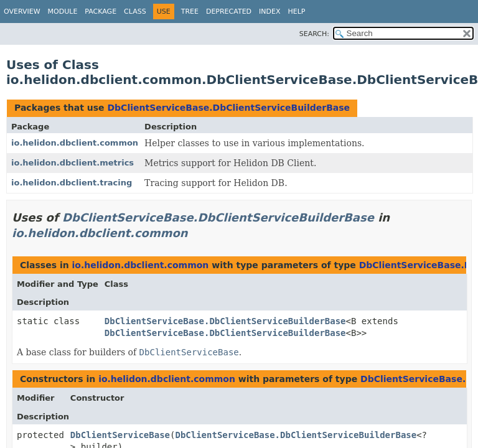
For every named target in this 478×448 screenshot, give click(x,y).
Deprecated (229, 12)
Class (135, 12)
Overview (22, 12)
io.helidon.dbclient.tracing (72, 183)
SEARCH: (314, 34)
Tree (190, 12)
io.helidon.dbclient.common (75, 143)
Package (101, 12)
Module (63, 12)
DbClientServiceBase (120, 435)
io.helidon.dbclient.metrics (73, 163)
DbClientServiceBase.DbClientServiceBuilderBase (228, 108)
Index (269, 12)
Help (297, 12)
